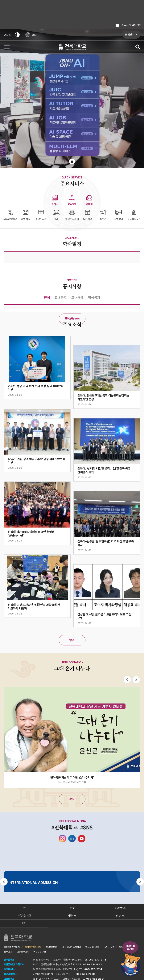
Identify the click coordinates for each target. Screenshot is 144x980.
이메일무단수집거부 (72, 947)
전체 (47, 298)
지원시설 (72, 916)
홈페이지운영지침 (12, 947)
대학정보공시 (23, 952)
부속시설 (120, 916)
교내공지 (61, 298)
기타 (24, 923)
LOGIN (7, 35)
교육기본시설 (24, 916)
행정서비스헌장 (93, 947)
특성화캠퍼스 (10, 969)
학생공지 (94, 298)
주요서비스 (120, 908)
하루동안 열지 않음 (132, 25)
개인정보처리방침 (33, 947)
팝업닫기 (130, 35)
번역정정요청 (39, 952)
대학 (24, 908)
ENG (31, 35)
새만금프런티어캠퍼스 (14, 964)
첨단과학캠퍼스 (11, 974)
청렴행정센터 (52, 947)
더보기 (72, 319)
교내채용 (77, 298)
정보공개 (8, 952)
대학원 (72, 908)
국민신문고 (109, 947)
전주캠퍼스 (9, 960)
